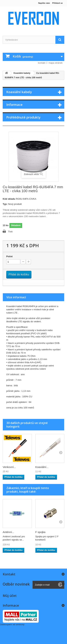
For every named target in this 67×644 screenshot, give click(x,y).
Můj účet (10, 596)
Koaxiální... (42, 467)
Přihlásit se (57, 3)
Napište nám (44, 3)
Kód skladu (9, 199)
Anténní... (8, 532)
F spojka (40, 532)
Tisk (10, 232)
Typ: (5, 204)
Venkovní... (9, 467)
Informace (14, 105)
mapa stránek (55, 63)
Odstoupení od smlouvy (12, 624)
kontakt (42, 63)
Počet (9, 256)
